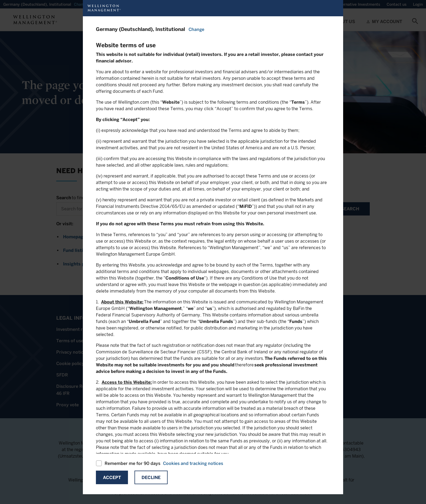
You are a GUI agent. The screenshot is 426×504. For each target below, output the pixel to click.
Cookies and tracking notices (193, 463)
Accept (112, 478)
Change (196, 29)
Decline (151, 478)
